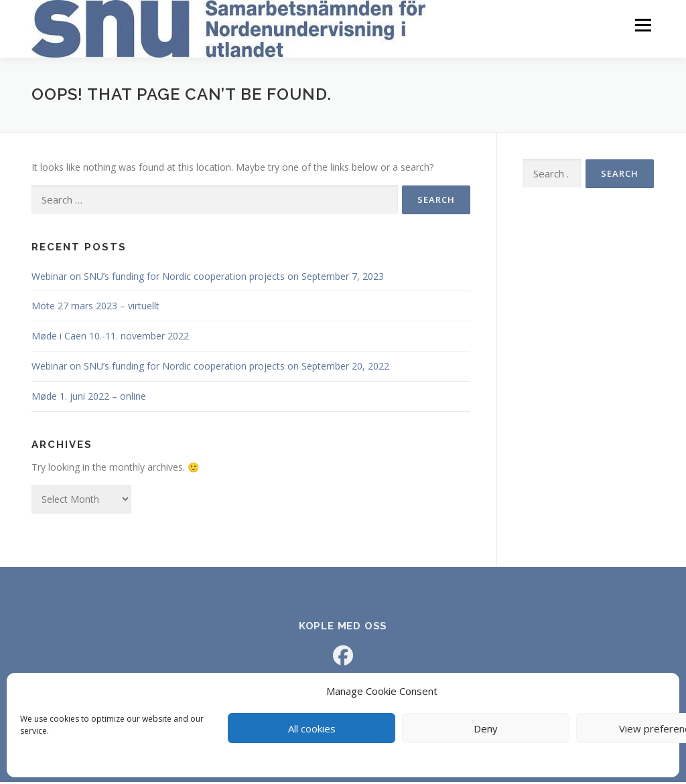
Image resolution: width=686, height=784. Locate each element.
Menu (643, 25)
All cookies (312, 728)
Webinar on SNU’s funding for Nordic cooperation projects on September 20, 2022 (212, 368)
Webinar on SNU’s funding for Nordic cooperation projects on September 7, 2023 (208, 278)
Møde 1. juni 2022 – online (89, 398)
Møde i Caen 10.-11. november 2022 (110, 338)
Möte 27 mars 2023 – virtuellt (95, 308)
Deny (486, 728)
